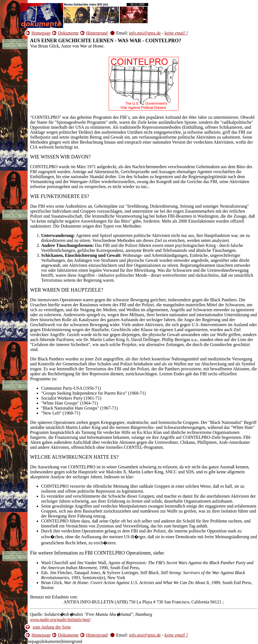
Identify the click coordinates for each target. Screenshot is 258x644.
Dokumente (68, 33)
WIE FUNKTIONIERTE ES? (60, 196)
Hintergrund (97, 33)
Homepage (41, 33)
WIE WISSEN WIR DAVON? (60, 157)
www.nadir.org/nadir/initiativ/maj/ (60, 620)
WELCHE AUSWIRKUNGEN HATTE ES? (74, 457)
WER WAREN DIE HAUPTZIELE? (67, 290)
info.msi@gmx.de (145, 33)
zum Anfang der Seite (52, 627)
